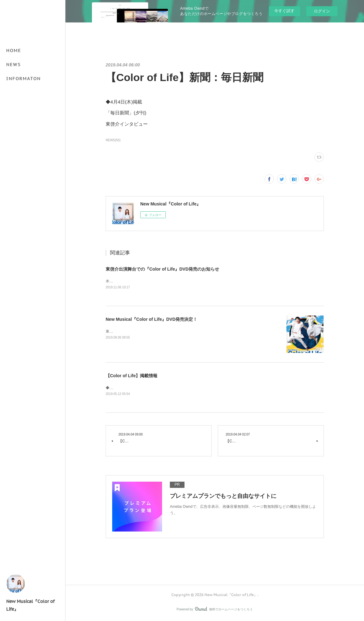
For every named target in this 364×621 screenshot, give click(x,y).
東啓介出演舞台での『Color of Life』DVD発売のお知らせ (162, 269)
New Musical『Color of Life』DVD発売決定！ (151, 320)
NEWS (14, 65)
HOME (14, 51)
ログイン (322, 11)
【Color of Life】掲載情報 (132, 376)
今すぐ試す (284, 11)
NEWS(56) (113, 140)
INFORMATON (24, 79)
